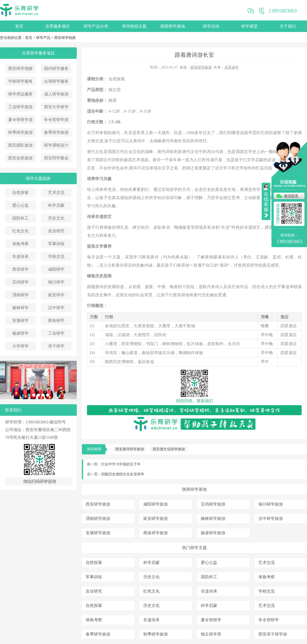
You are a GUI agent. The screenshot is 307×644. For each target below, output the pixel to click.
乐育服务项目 (58, 26)
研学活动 (211, 26)
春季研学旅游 (56, 132)
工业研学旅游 (20, 107)
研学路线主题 (134, 26)
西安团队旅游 (20, 145)
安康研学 (20, 320)
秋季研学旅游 (20, 132)
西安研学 (20, 269)
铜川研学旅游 (271, 504)
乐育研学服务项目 (38, 53)
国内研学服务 (56, 68)
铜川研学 (56, 282)
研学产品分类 (96, 26)
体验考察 (20, 244)
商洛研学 (56, 320)
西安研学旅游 (201, 67)
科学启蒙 (56, 205)
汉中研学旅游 (271, 519)
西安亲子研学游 (273, 634)
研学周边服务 (20, 94)
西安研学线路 (65, 38)
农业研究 (56, 231)
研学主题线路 (38, 178)
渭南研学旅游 (98, 519)
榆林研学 (20, 308)
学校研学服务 (20, 81)
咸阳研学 (56, 269)
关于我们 (288, 26)
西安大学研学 (56, 107)
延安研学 (56, 295)
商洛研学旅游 (156, 533)
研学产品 (43, 38)
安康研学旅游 (98, 533)
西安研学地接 (20, 68)
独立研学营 (211, 634)
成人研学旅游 (56, 94)
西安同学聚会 (56, 158)
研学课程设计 (56, 145)
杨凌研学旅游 (213, 533)
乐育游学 (232, 67)
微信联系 (291, 196)
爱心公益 (20, 205)
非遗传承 (20, 256)
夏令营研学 (211, 620)
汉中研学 (56, 308)
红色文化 (20, 231)
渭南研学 (20, 295)
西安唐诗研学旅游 (130, 449)
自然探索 (20, 193)
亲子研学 (56, 346)
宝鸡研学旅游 (213, 504)
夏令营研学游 (20, 120)
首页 (19, 26)
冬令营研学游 (56, 120)
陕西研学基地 (173, 26)
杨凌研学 (20, 333)
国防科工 (20, 218)
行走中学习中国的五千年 (121, 464)
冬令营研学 (269, 620)
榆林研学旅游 (213, 519)
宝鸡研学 (20, 282)
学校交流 (56, 256)
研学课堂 (249, 26)
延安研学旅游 (156, 519)
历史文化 (56, 218)
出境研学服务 (56, 81)
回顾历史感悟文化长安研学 (123, 474)
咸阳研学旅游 (156, 504)
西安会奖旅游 (20, 158)
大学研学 (20, 346)
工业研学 (56, 333)
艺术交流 (56, 193)
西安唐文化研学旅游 (169, 449)
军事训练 (56, 244)
